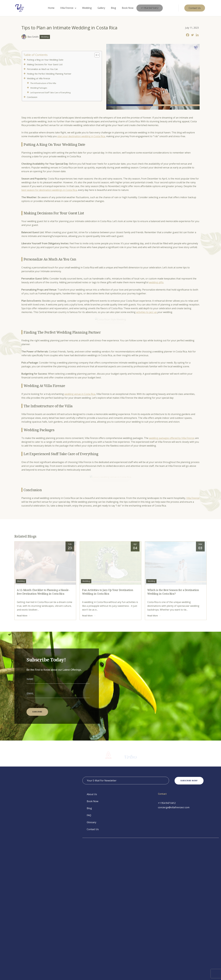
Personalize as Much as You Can (43, 69)
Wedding (87, 8)
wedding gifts (156, 282)
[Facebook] (188, 35)
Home (51, 8)
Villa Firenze (67, 8)
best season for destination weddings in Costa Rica (49, 190)
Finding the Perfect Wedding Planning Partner (50, 74)
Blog (113, 8)
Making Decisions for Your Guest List (45, 64)
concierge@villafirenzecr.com (174, 929)
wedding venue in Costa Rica (80, 455)
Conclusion (33, 97)
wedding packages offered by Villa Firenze (172, 499)
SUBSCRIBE (37, 834)
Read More (24, 738)
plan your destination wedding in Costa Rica (81, 136)
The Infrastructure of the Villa (44, 83)
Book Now (128, 8)
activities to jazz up (147, 312)
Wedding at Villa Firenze (39, 78)
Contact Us (93, 951)
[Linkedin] (197, 35)
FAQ (89, 937)
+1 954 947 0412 (150, 8)
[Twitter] (192, 35)
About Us (92, 916)
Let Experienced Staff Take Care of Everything (51, 93)
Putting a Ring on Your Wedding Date (46, 60)
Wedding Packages (39, 88)
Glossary (92, 944)
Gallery (101, 8)
